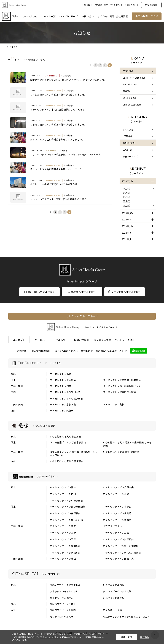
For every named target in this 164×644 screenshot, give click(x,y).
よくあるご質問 (106, 16)
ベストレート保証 (125, 340)
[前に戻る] (91, 65)
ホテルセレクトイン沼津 (63, 539)
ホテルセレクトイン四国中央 (118, 559)
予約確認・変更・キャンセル (107, 5)
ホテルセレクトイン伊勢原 (117, 520)
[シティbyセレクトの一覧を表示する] (82, 574)
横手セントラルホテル (62, 598)
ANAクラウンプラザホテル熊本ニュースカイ (126, 617)
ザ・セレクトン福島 (61, 374)
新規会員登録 (151, 5)
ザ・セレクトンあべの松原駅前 (66, 399)
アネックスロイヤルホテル (64, 591)
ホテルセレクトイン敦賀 (63, 526)
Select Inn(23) (129, 98)
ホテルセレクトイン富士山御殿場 (121, 546)
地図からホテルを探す (82, 292)
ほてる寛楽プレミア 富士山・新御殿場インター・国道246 (74, 454)
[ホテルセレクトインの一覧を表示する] (82, 477)
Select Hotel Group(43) (134, 78)
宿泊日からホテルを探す (40, 292)
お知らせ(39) (129, 143)
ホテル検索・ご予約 (147, 16)
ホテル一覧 (50, 16)
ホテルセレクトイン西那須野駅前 (68, 507)
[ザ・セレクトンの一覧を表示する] (82, 363)
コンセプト (63, 16)
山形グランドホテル (114, 598)
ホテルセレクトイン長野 (63, 533)
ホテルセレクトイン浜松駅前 (65, 553)
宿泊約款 (22, 351)
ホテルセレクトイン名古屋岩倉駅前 (122, 553)
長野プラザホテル (112, 526)
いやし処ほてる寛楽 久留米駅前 (67, 461)
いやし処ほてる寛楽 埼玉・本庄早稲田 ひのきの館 (127, 444)
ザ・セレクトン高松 (114, 404)
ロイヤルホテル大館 (114, 585)
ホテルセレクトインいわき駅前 (66, 501)
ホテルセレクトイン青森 (63, 487)
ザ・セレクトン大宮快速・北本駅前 (122, 380)
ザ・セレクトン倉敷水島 (63, 404)
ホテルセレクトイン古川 (63, 494)
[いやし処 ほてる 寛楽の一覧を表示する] (82, 426)
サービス (75, 16)
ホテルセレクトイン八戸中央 (118, 487)
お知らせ (61, 340)
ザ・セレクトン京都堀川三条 (65, 392)
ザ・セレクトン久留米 (62, 410)
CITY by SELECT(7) (132, 105)
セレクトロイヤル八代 (62, 617)
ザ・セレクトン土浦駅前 (63, 380)
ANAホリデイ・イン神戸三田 (65, 604)
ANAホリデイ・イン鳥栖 (63, 610)
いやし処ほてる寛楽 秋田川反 (66, 436)
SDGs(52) (127, 150)
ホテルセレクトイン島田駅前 (65, 546)
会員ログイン (130, 5)
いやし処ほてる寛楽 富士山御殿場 (121, 452)
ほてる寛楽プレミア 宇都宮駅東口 (68, 442)
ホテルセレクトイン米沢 (116, 494)
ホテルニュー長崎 (112, 610)
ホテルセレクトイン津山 (63, 559)
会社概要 (122, 16)
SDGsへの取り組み (66, 351)
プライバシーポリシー (50, 637)
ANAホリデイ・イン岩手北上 (65, 585)
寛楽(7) (126, 91)
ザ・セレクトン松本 (61, 386)
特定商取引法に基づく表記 (110, 351)
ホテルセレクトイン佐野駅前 (65, 513)
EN (88, 5)
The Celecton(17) (131, 84)
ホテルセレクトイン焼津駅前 (118, 539)
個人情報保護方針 (41, 351)
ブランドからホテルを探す (125, 292)
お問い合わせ (89, 16)
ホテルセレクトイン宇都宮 (117, 507)
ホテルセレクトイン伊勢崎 (117, 513)
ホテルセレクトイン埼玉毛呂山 (66, 520)
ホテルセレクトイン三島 (116, 533)
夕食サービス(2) (131, 156)
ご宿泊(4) (127, 136)
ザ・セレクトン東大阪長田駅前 (120, 392)
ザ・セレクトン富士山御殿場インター (123, 386)
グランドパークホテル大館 (117, 591)
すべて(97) (128, 71)
